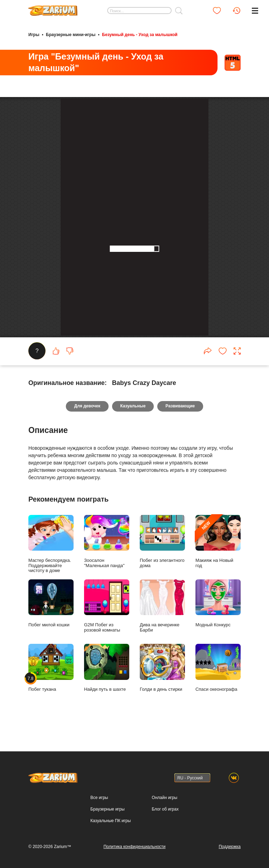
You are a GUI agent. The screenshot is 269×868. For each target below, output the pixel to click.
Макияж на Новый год (218, 642)
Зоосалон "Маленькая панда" (107, 642)
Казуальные (133, 507)
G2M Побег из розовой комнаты (107, 707)
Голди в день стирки (162, 769)
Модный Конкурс (218, 704)
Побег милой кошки (51, 704)
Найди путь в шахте (107, 769)
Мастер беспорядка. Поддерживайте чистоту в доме (51, 645)
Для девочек (87, 507)
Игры (34, 34)
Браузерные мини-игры (71, 34)
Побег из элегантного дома (162, 642)
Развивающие (181, 507)
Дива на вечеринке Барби (162, 707)
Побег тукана (51, 769)
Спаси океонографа (218, 769)
